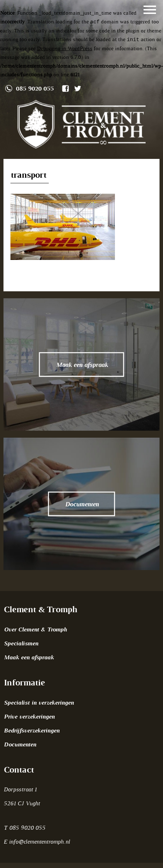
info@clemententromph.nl (39, 842)
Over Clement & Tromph (35, 629)
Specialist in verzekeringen (38, 702)
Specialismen (21, 643)
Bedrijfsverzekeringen (31, 730)
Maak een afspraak (29, 657)
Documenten (20, 744)
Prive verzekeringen (29, 716)
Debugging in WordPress (65, 48)
